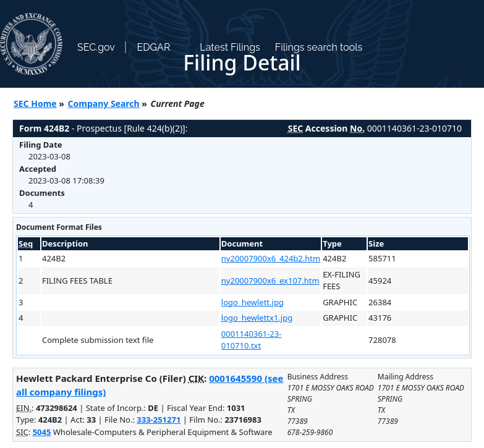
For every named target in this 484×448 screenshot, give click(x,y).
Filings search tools (319, 47)
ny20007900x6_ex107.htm (270, 281)
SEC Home (35, 104)
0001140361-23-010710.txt (252, 340)
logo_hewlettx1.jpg (257, 318)
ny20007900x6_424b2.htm (271, 258)
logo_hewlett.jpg (253, 302)
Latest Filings (230, 47)
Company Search (104, 104)
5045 (42, 432)
